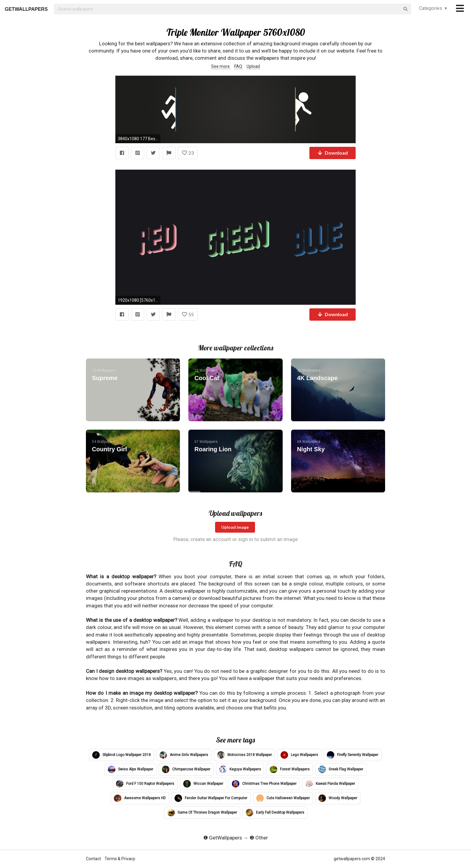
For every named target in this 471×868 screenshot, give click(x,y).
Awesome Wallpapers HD (140, 798)
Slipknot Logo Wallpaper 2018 (122, 755)
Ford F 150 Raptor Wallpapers (145, 784)
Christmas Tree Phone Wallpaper (264, 784)
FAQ (239, 66)
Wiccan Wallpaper (203, 784)
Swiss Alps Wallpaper (131, 769)
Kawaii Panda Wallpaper (330, 784)
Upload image (235, 527)
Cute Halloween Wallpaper (283, 798)
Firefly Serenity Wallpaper (352, 755)
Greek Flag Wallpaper (341, 769)
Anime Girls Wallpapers (184, 755)
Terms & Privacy (120, 859)
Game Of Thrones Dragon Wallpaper (202, 813)
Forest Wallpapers (290, 769)
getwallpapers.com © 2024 (359, 859)
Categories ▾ (433, 8)
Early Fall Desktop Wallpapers (275, 813)
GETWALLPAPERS (26, 9)
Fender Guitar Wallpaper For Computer (211, 798)
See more (221, 66)
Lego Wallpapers (299, 755)
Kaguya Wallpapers (240, 769)
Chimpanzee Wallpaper (186, 769)
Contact (94, 859)
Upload (253, 66)
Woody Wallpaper (338, 798)
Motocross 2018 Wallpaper (245, 755)
